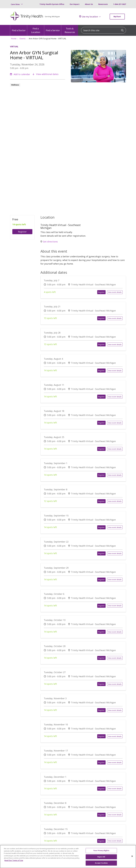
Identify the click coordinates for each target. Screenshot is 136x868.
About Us (89, 4)
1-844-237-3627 (120, 4)
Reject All (101, 860)
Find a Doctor (19, 28)
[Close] (132, 859)
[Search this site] (104, 30)
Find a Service (53, 28)
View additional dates (46, 74)
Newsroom (103, 4)
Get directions (49, 242)
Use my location (89, 17)
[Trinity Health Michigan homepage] (27, 17)
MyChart (117, 17)
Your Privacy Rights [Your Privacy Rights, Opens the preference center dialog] (101, 853)
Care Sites (15, 4)
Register (22, 232)
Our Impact (75, 4)
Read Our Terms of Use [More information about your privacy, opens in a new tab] (14, 863)
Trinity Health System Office (52, 4)
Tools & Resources (70, 29)
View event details (115, 292)
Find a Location (36, 29)
